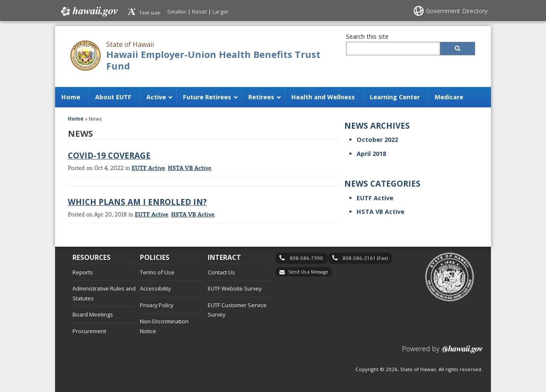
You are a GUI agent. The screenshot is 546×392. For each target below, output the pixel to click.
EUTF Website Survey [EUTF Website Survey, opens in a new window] (235, 288)
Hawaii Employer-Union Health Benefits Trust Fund (213, 60)
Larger (221, 12)
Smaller (177, 12)
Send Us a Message (308, 272)
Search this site (367, 36)
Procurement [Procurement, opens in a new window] (89, 331)
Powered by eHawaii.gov (443, 353)
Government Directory (457, 11)
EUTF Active (148, 168)
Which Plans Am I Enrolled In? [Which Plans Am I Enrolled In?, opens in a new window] (137, 202)
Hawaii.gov (89, 12)
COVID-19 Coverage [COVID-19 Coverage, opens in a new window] (109, 155)
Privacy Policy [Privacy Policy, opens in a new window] (157, 305)
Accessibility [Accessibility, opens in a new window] (155, 288)
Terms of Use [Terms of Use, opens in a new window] (157, 272)
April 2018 (371, 154)
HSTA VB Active (190, 168)
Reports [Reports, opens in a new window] (83, 272)
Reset (199, 12)
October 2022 (377, 140)
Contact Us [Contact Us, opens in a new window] (221, 272)
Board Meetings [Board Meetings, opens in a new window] (93, 314)
